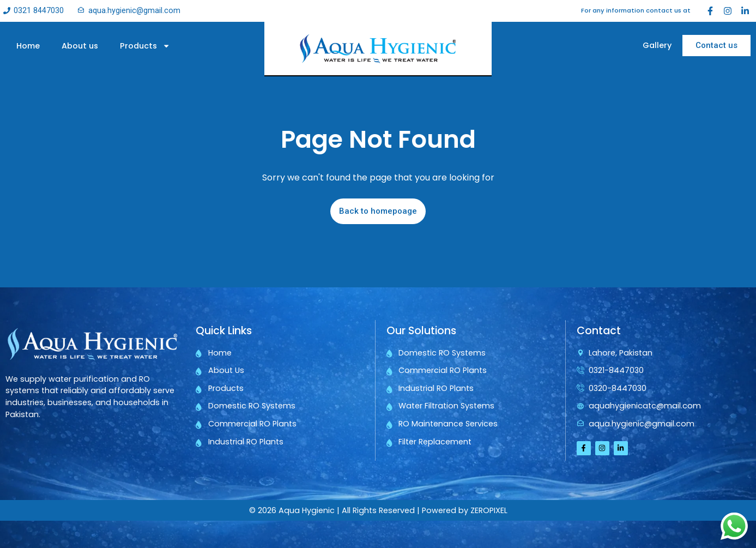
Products (145, 46)
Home (28, 46)
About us (80, 46)
